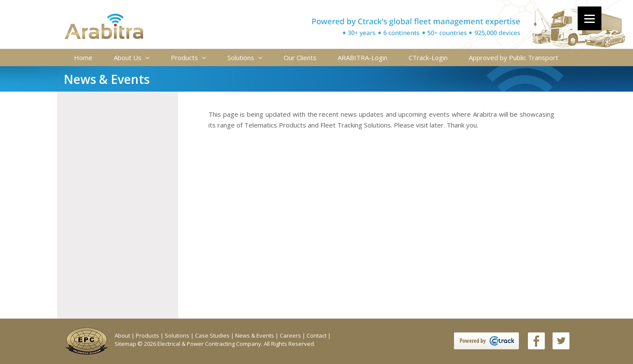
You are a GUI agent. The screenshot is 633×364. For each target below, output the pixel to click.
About (123, 335)
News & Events (255, 335)
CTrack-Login (428, 57)
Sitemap (126, 344)
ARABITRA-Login (363, 57)
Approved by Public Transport (513, 57)
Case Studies (213, 335)
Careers (291, 335)
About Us (132, 57)
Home (83, 57)
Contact (317, 335)
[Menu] (590, 18)
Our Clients (300, 57)
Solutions (245, 57)
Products (189, 57)
